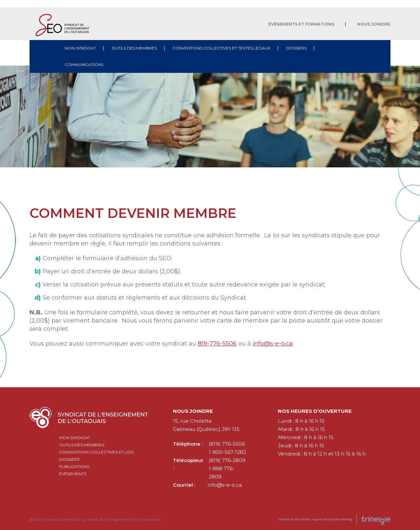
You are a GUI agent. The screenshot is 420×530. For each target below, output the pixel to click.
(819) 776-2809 (227, 460)
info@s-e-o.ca (273, 344)
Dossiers (296, 48)
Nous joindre (374, 24)
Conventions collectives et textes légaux (221, 48)
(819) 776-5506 (227, 444)
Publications (74, 466)
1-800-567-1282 (227, 452)
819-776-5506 (217, 344)
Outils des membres (134, 48)
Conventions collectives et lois (96, 452)
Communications (84, 64)
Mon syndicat (80, 48)
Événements (73, 474)
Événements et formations (301, 24)
